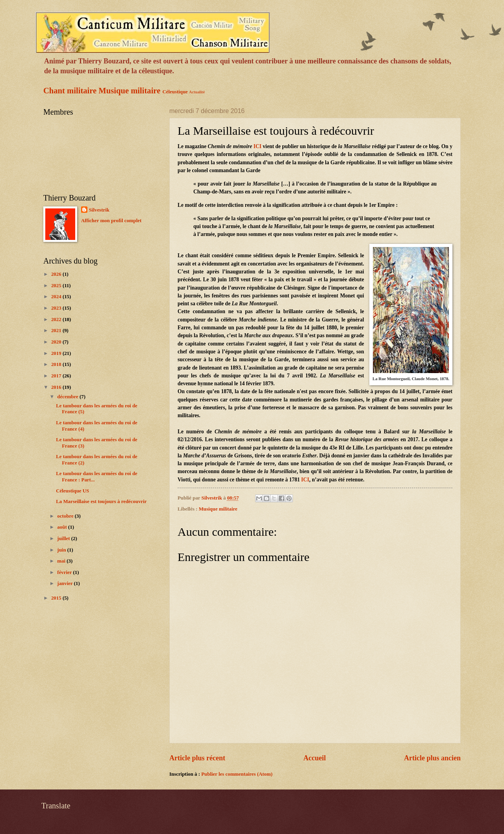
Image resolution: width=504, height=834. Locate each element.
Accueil (314, 758)
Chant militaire (70, 91)
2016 (57, 387)
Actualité (197, 92)
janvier (65, 583)
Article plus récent (197, 758)
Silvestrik (99, 210)
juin (62, 550)
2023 (57, 308)
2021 (57, 331)
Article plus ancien (432, 758)
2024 (57, 297)
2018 (57, 364)
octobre (66, 516)
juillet (64, 539)
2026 (57, 274)
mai (62, 561)
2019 (57, 353)
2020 (57, 342)
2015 (57, 598)
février (65, 572)
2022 (57, 319)
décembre (68, 397)
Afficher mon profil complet (111, 221)
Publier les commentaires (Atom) (237, 774)
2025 (57, 286)
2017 (57, 376)
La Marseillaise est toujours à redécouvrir (101, 502)
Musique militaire (129, 91)
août (63, 527)
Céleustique (175, 92)
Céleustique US (72, 491)
